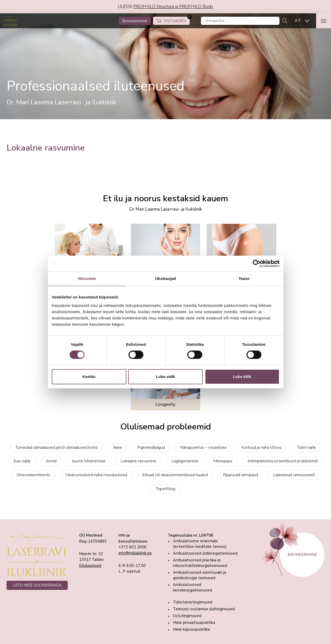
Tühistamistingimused (193, 602)
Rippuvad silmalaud (241, 475)
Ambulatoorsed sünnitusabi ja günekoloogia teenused (200, 575)
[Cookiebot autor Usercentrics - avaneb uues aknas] (257, 263)
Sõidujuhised (90, 566)
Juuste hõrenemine (89, 461)
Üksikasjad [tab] (165, 278)
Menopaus (223, 461)
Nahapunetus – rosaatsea (203, 447)
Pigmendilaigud (151, 447)
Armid (51, 461)
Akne (117, 447)
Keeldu (89, 376)
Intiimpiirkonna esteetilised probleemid (283, 461)
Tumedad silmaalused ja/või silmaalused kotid (56, 447)
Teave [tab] (244, 278)
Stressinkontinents (33, 475)
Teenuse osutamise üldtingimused (204, 609)
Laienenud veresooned (294, 475)
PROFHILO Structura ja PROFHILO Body (173, 7)
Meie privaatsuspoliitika (194, 623)
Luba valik (165, 376)
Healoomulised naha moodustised (96, 475)
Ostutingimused (187, 616)
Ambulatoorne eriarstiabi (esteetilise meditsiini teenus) (200, 544)
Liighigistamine (185, 461)
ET (298, 21)
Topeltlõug (165, 489)
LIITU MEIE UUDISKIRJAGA (37, 585)
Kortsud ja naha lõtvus (262, 447)
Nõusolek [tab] (87, 278)
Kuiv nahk (22, 461)
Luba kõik (242, 376)
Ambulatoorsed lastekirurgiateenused (192, 587)
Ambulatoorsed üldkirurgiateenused (205, 553)
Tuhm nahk (306, 447)
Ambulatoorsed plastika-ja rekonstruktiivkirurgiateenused (200, 563)
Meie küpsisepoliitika (191, 629)
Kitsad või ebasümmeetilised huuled (175, 475)
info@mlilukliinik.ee (135, 553)
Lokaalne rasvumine (139, 461)
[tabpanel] (165, 66)
